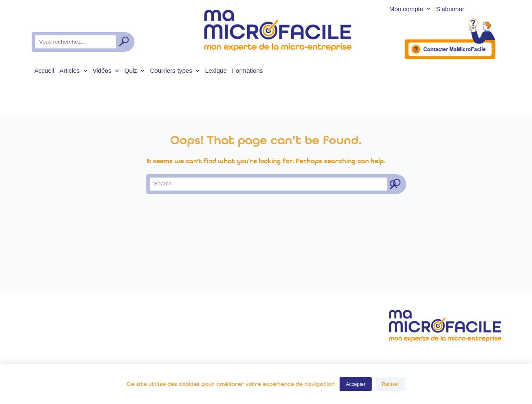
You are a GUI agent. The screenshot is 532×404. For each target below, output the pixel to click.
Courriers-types (175, 71)
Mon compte (410, 9)
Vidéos (106, 71)
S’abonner (450, 9)
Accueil (44, 70)
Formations (247, 70)
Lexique (216, 70)
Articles (74, 71)
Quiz (134, 71)
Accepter (355, 384)
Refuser (391, 384)
